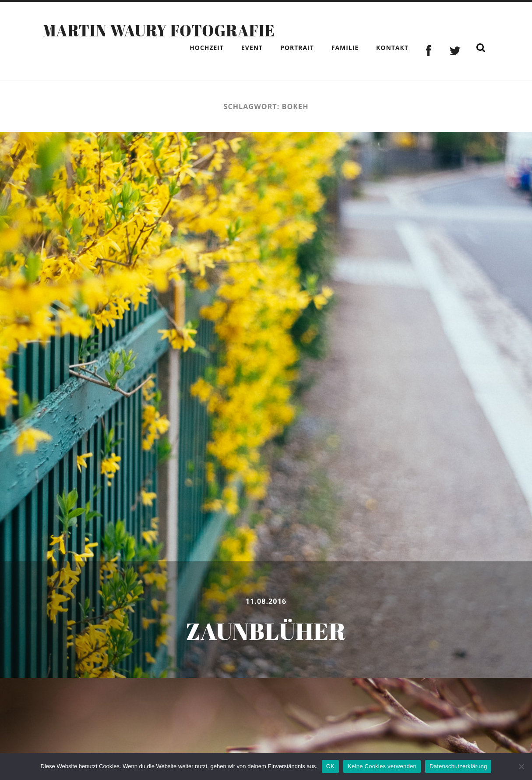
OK (330, 766)
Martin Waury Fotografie (159, 30)
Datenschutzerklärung (458, 766)
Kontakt (392, 48)
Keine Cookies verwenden (382, 766)
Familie (345, 48)
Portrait (297, 48)
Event (252, 48)
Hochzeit (207, 48)
